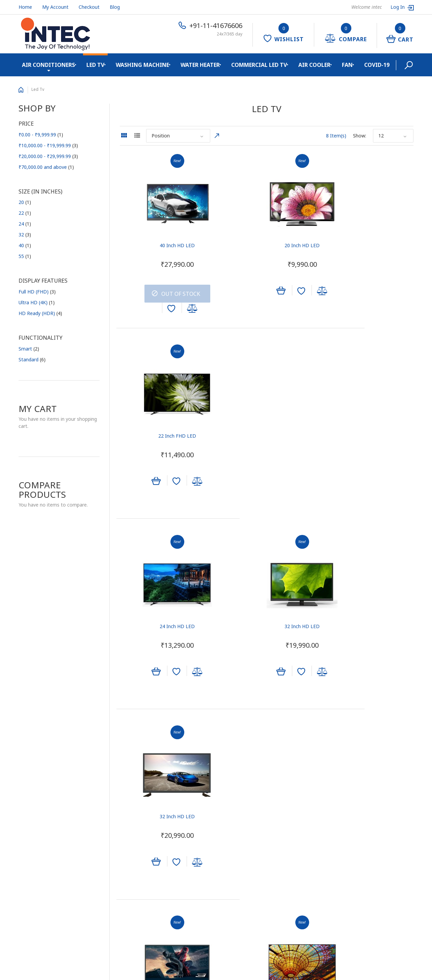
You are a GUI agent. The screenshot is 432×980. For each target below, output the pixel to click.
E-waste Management (43, 819)
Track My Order (238, 819)
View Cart (232, 798)
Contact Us (31, 798)
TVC (124, 787)
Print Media (132, 798)
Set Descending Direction (217, 136)
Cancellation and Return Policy (52, 862)
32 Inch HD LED (266, 430)
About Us (29, 787)
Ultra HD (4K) (37, 302)
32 (25, 235)
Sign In (228, 787)
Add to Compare (180, 310)
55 (25, 256)
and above (46, 167)
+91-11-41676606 (216, 25)
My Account (55, 7)
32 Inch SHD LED (165, 612)
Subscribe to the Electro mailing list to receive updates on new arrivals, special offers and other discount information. (368, 797)
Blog (115, 7)
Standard (32, 359)
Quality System (35, 809)
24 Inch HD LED (165, 430)
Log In (398, 7)
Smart (29, 349)
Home (25, 7)
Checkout (89, 7)
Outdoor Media (137, 809)
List (137, 135)
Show (359, 136)
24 (25, 224)
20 (25, 202)
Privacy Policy (33, 851)
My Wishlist (234, 809)
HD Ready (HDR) (40, 313)
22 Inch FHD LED (368, 247)
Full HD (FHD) (37, 292)
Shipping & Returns (39, 830)
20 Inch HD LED (266, 247)
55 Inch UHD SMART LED (266, 612)
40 (25, 245)
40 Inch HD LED (165, 247)
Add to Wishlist (159, 310)
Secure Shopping (37, 840)
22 (25, 213)
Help (226, 830)
